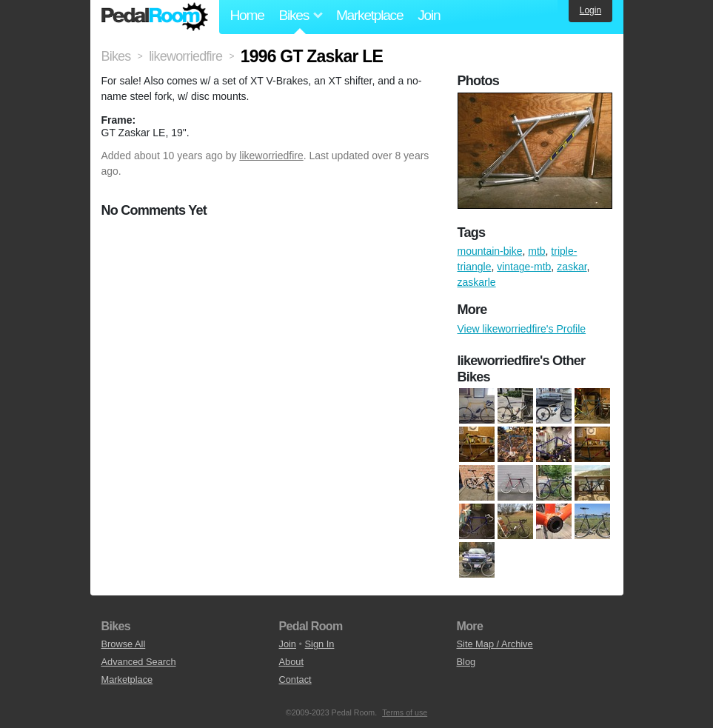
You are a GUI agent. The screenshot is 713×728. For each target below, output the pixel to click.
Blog (466, 662)
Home (247, 15)
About (291, 662)
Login (590, 10)
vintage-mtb (524, 267)
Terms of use (405, 712)
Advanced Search (139, 662)
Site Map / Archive (495, 644)
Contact (295, 679)
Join (429, 15)
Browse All (124, 644)
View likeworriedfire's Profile (522, 329)
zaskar (572, 267)
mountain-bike (490, 251)
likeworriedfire (271, 156)
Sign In (320, 644)
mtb (536, 251)
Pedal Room (155, 17)
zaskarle (477, 282)
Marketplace (369, 15)
